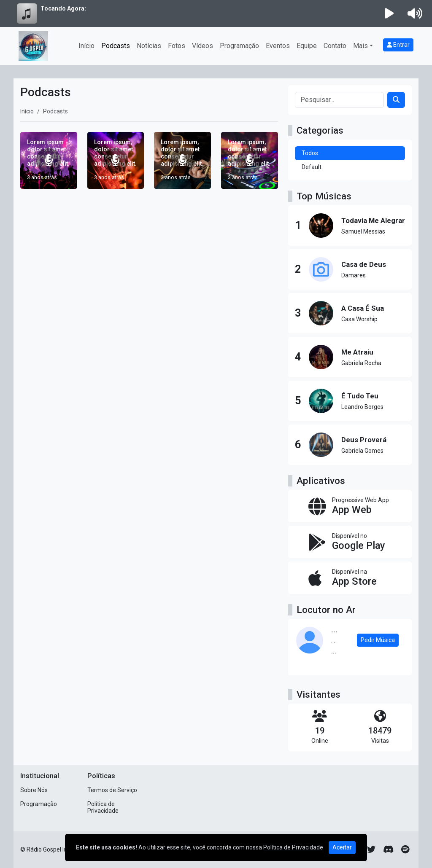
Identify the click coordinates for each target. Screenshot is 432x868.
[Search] (396, 100)
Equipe (307, 46)
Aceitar (342, 847)
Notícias (149, 46)
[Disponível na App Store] (350, 578)
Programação (239, 46)
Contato (335, 46)
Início (86, 46)
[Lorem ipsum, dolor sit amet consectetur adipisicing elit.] (116, 160)
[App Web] (350, 506)
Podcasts (116, 46)
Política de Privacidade (103, 808)
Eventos (278, 46)
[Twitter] (371, 849)
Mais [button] (360, 46)
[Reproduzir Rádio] (389, 13)
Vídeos (202, 46)
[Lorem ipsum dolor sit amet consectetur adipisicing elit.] (49, 160)
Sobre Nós (34, 790)
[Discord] (388, 849)
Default (312, 167)
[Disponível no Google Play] (350, 542)
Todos (310, 153)
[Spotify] (405, 849)
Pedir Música (378, 640)
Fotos (177, 46)
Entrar (398, 45)
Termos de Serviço (112, 790)
